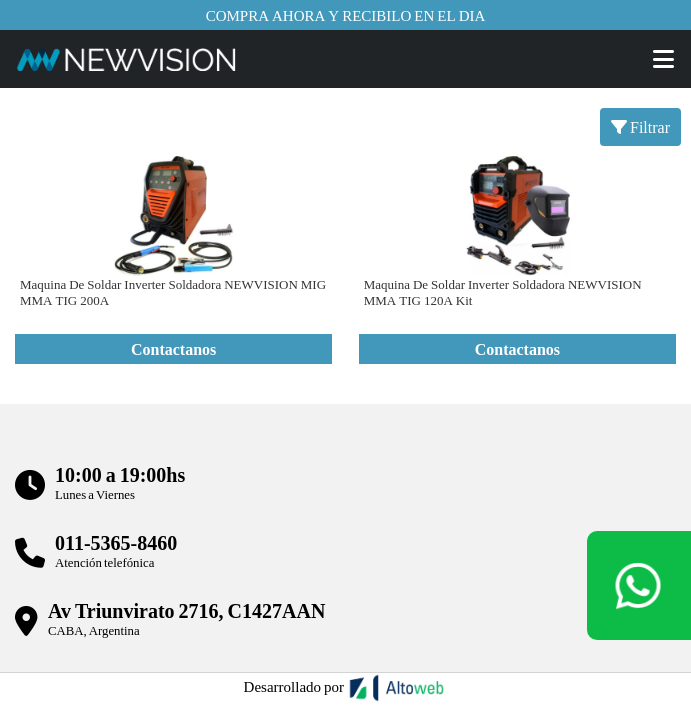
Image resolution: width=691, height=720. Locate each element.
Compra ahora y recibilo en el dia (346, 15)
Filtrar (640, 126)
